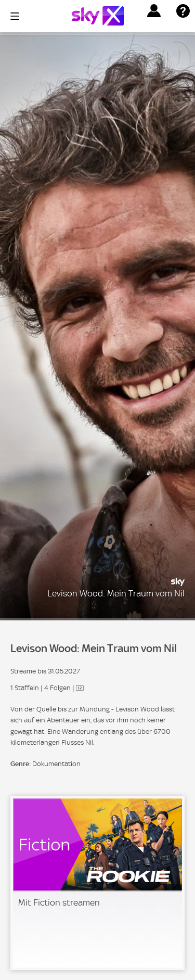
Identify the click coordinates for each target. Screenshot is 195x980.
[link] (97, 883)
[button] (154, 11)
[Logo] (98, 16)
